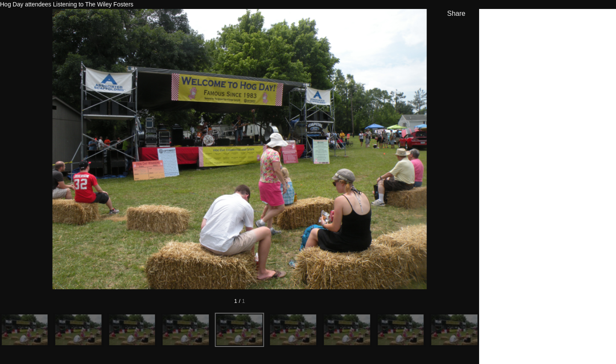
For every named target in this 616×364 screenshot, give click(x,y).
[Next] (435, 149)
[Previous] (44, 149)
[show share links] (455, 14)
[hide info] (601, 20)
